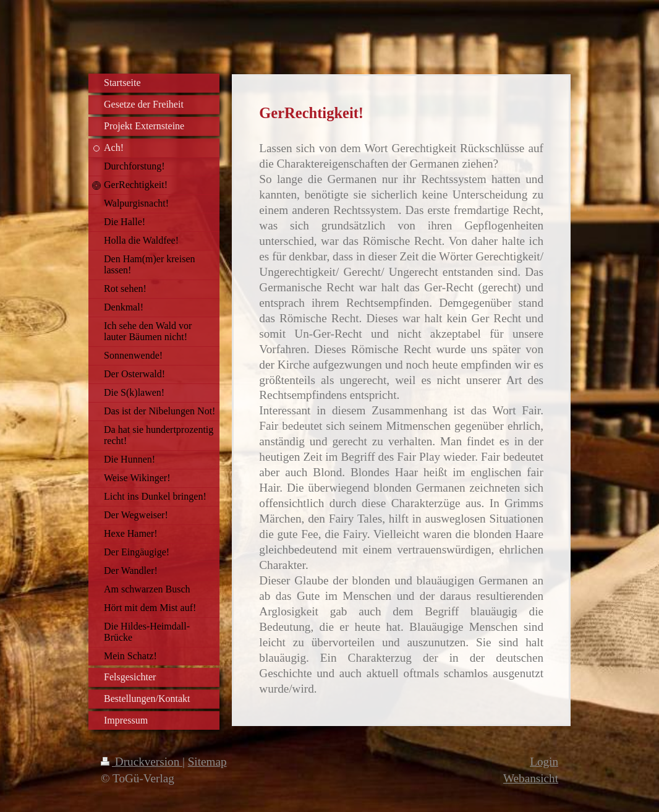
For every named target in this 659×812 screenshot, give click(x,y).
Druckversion (142, 762)
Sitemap (207, 762)
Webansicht (531, 778)
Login (544, 762)
